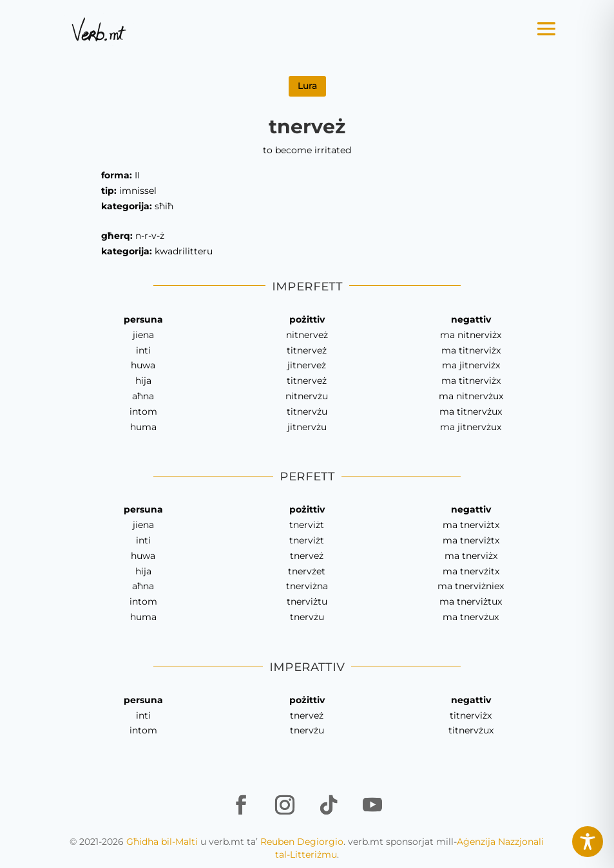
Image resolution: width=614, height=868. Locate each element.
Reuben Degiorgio (302, 842)
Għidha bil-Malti (162, 842)
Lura (307, 86)
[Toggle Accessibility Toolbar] (588, 842)
